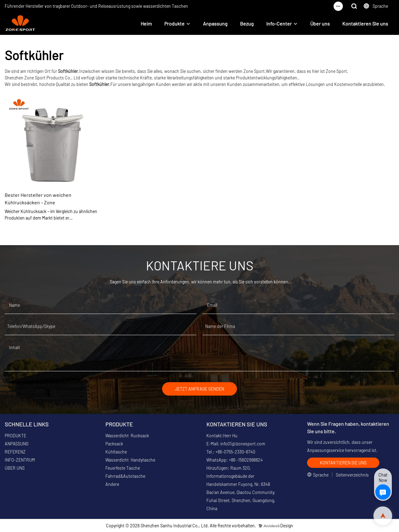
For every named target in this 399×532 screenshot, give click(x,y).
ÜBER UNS (15, 468)
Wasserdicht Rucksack (127, 436)
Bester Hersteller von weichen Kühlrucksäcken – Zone (38, 199)
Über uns (320, 24)
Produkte (174, 24)
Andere (112, 484)
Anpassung (215, 24)
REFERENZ (15, 452)
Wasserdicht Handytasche (130, 460)
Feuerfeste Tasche (123, 468)
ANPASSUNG (17, 444)
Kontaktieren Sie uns (365, 24)
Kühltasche (116, 452)
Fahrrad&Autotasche (125, 476)
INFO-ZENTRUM (20, 460)
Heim (146, 24)
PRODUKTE (15, 436)
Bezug (247, 24)
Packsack (114, 444)
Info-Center (279, 24)
